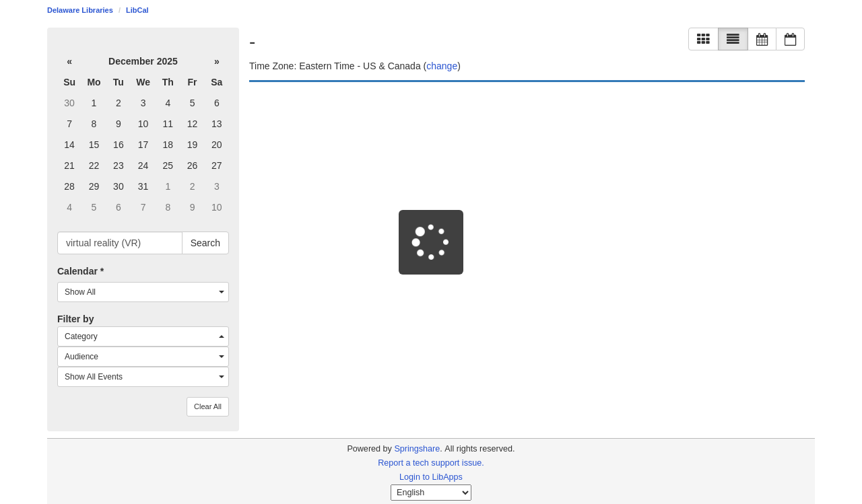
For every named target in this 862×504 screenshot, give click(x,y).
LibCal (137, 10)
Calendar (80, 271)
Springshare (417, 449)
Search (205, 243)
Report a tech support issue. (431, 463)
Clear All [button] (208, 406)
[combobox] (143, 292)
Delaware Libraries (80, 10)
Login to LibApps (431, 477)
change (442, 66)
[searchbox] (120, 243)
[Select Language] (431, 493)
